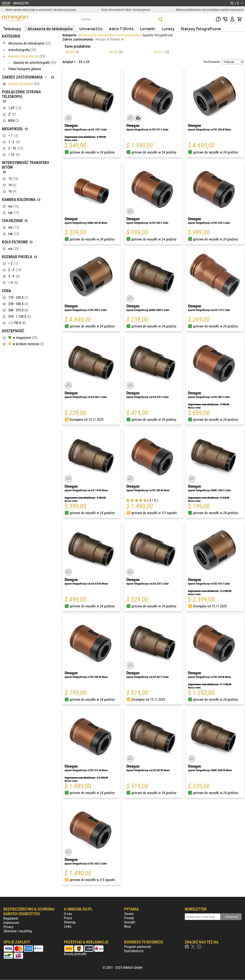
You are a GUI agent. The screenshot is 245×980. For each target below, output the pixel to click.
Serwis (129, 914)
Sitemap (70, 922)
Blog (127, 926)
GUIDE (72, 52)
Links (68, 926)
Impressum (11, 923)
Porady (129, 918)
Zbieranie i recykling (18, 931)
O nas (68, 914)
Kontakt (130, 922)
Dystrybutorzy (134, 951)
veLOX (116, 52)
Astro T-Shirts (121, 29)
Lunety (168, 29)
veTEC (161, 52)
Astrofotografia (129, 35)
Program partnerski (138, 947)
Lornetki (148, 29)
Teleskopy (12, 29)
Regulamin (11, 918)
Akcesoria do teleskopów (50, 29)
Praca (68, 918)
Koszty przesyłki (75, 954)
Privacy (8, 927)
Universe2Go (91, 29)
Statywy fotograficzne (201, 29)
